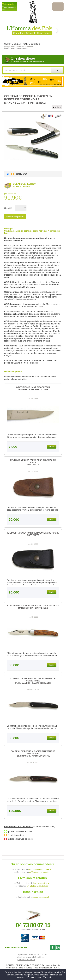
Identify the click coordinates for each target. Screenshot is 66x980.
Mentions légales (25, 957)
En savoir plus (34, 977)
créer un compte (22, 48)
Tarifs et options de (33, 883)
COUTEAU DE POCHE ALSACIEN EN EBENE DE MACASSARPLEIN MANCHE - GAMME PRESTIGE (33, 754)
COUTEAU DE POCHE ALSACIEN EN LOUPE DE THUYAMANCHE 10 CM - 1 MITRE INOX (33, 607)
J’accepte (48, 977)
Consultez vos (33, 872)
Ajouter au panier (15, 217)
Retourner (33, 886)
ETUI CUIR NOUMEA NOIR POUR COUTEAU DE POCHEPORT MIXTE (33, 534)
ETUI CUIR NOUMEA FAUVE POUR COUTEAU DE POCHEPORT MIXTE (33, 462)
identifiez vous (9, 48)
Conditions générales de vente (31, 958)
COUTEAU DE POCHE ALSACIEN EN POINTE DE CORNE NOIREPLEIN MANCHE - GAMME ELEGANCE (33, 681)
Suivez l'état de (33, 869)
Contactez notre (33, 897)
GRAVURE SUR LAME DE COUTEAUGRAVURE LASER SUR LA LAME (33, 388)
